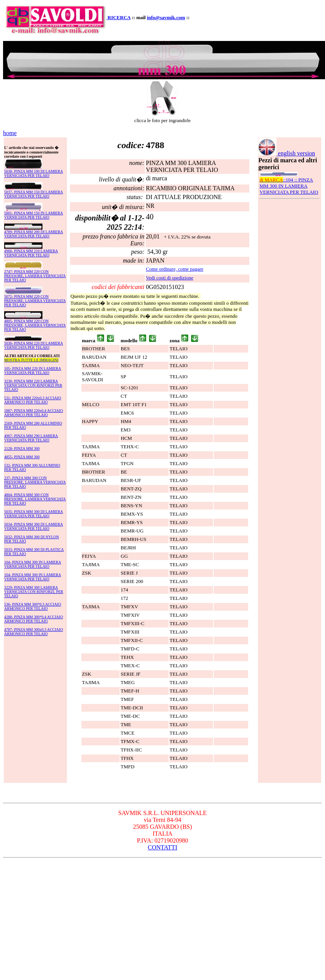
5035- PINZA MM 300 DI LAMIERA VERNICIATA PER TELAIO (34, 514)
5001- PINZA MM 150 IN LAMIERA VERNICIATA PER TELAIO (34, 215)
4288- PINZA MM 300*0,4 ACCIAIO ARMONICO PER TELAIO (34, 619)
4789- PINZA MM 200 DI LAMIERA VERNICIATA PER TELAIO (34, 234)
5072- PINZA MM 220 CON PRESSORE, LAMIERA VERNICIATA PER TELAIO (35, 301)
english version (287, 153)
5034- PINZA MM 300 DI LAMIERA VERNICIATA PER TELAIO (34, 526)
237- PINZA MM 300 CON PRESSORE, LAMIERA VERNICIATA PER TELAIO (35, 482)
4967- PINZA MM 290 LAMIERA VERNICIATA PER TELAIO (31, 438)
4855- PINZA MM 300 (22, 457)
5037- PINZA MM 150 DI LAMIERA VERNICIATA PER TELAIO (34, 194)
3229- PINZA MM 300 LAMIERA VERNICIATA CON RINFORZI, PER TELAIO (34, 592)
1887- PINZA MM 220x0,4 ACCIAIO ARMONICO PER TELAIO (34, 413)
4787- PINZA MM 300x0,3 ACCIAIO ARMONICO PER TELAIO (34, 632)
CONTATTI (163, 847)
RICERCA (119, 17)
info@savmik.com (166, 17)
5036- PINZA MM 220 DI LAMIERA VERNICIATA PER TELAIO (34, 345)
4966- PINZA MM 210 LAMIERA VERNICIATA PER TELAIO (31, 253)
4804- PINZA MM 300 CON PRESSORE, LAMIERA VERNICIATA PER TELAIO (35, 499)
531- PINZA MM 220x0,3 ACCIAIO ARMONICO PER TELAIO (33, 400)
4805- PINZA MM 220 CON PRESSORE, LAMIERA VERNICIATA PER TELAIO (35, 325)
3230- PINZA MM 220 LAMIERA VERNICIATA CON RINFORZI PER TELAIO (33, 385)
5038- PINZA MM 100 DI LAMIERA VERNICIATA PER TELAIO (34, 173)
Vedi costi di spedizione (170, 278)
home (10, 133)
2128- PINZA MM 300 (22, 448)
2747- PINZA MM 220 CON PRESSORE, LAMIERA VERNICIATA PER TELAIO (35, 276)
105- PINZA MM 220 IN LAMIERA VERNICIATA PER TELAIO (33, 371)
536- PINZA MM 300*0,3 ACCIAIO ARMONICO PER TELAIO (33, 606)
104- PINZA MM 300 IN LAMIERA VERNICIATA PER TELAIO (33, 564)
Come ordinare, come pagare (175, 269)
